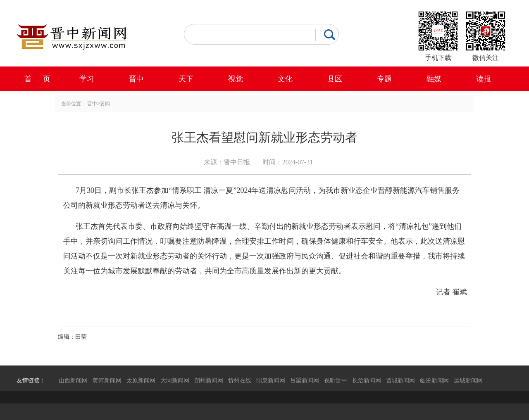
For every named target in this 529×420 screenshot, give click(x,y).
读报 (484, 79)
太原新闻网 (141, 380)
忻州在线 (240, 380)
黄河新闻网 (107, 380)
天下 (186, 79)
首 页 (37, 79)
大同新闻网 (175, 380)
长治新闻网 (367, 380)
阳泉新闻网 (271, 380)
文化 (285, 79)
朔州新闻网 (209, 380)
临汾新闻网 (434, 380)
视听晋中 (336, 380)
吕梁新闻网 (305, 380)
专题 (384, 79)
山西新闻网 (73, 380)
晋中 (136, 79)
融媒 (434, 79)
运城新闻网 (468, 380)
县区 (335, 79)
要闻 (105, 104)
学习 (87, 79)
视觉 (236, 79)
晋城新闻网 (400, 380)
